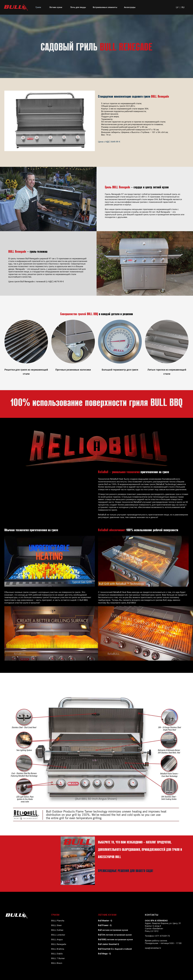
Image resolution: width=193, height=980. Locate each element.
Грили (38, 7)
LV (177, 7)
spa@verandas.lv (153, 948)
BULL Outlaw (57, 930)
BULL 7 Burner (58, 958)
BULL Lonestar (58, 935)
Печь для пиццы (78, 7)
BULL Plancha (58, 921)
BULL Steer (56, 925)
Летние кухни (56, 7)
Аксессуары (130, 7)
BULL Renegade (59, 944)
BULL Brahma (58, 949)
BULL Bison (57, 963)
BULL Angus (57, 939)
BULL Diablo (57, 954)
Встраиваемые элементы (105, 7)
